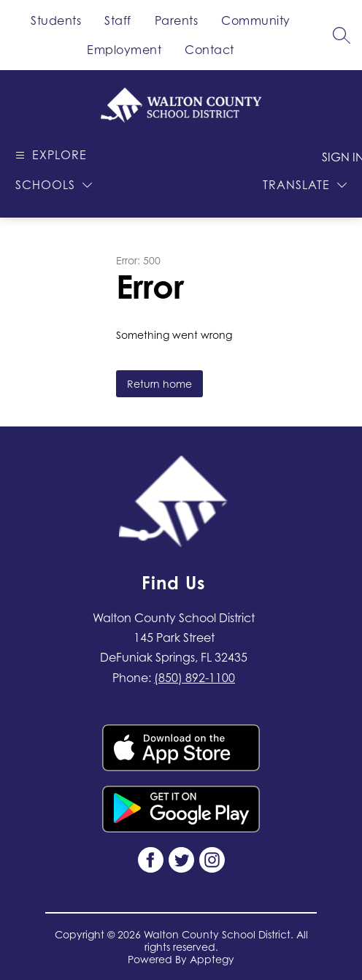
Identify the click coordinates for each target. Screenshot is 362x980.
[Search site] (342, 35)
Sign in (336, 157)
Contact (209, 50)
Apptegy (212, 959)
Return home (159, 384)
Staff (118, 20)
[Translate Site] (305, 185)
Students (56, 20)
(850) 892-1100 (195, 678)
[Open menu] (49, 155)
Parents (177, 20)
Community (256, 20)
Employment (124, 50)
